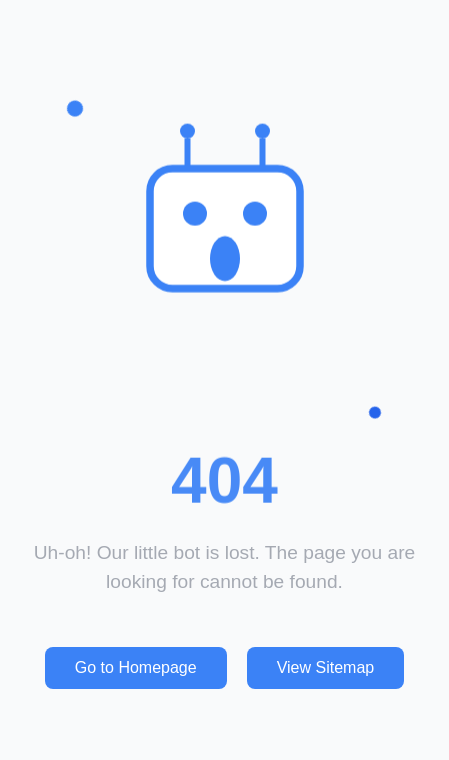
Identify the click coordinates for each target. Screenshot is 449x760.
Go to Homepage (136, 667)
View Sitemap (326, 667)
